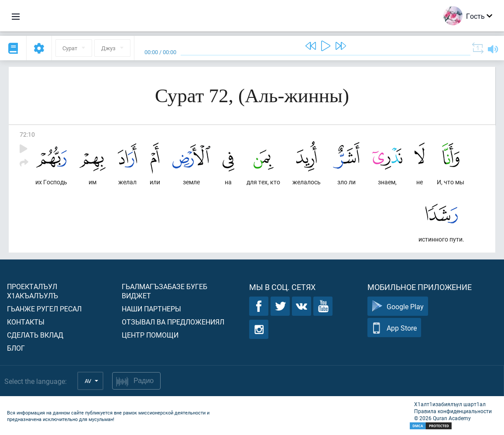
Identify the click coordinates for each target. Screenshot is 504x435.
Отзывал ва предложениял (173, 322)
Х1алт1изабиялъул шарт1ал (450, 404)
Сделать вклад (35, 335)
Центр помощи (150, 335)
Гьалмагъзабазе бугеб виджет (165, 291)
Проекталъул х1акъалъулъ (33, 291)
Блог (16, 348)
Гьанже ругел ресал (44, 309)
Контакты (26, 322)
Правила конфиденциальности (453, 411)
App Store (394, 328)
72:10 (27, 134)
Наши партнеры (151, 309)
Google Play (398, 306)
